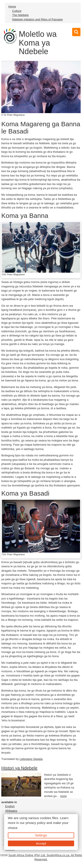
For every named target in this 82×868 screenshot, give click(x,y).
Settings (41, 835)
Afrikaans (11, 811)
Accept (41, 843)
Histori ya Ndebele (19, 768)
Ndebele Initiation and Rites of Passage (37, 19)
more (63, 796)
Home (12, 6)
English (10, 806)
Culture (17, 11)
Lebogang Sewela (31, 759)
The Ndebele (20, 15)
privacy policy (36, 823)
